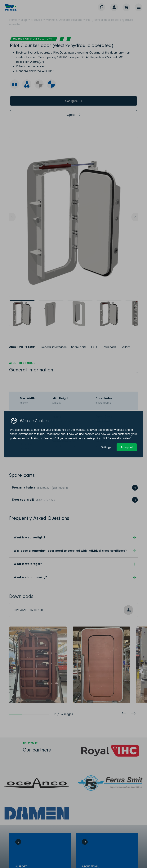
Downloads (109, 347)
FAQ (94, 347)
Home (13, 20)
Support (73, 115)
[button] (139, 7)
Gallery (125, 347)
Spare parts (79, 347)
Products (36, 20)
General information (54, 347)
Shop (24, 20)
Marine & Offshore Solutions (64, 20)
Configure (74, 101)
